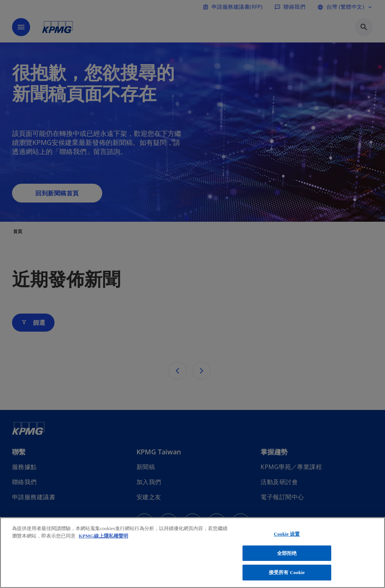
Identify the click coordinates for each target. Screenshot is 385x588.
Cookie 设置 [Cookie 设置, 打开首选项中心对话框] (287, 534)
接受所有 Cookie (287, 572)
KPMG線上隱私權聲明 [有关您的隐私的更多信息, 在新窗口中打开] (103, 536)
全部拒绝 (287, 553)
